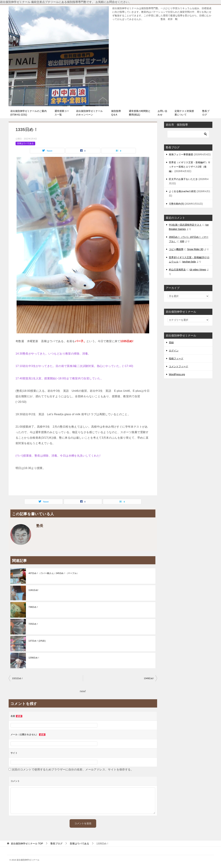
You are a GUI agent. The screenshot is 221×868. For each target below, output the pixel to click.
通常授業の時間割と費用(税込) (140, 113)
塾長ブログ (206, 113)
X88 (182, 241)
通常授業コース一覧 (62, 113)
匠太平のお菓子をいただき (183, 179)
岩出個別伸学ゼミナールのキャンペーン (89, 113)
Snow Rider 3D (195, 249)
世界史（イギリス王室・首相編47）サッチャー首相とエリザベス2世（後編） (190, 167)
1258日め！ (34, 658)
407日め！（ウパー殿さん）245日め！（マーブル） (54, 573)
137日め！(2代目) (37, 641)
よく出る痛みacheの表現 (182, 191)
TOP (27, 844)
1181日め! (33, 590)
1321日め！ (18, 678)
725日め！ (33, 624)
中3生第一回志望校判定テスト (185, 225)
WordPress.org (177, 374)
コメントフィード (179, 366)
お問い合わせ (162, 113)
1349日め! (149, 678)
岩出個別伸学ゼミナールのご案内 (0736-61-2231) (30, 113)
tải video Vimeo (198, 270)
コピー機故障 (176, 249)
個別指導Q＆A (116, 113)
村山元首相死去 (177, 270)
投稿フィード (176, 359)
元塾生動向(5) (176, 204)
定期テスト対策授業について (184, 113)
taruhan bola (189, 262)
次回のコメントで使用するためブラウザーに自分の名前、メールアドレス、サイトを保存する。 (73, 769)
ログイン (174, 351)
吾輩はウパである (25, 143)
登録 (171, 342)
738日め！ (33, 607)
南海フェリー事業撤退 (181, 154)
